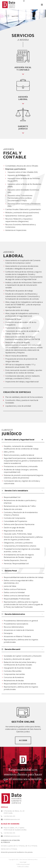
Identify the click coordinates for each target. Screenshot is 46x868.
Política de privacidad (23, 864)
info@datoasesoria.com (12, 819)
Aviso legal (23, 862)
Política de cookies (23, 867)
